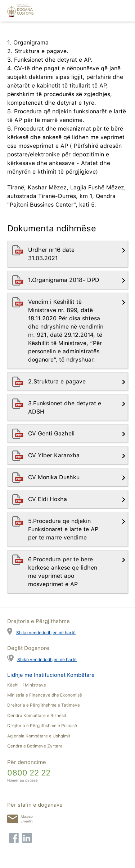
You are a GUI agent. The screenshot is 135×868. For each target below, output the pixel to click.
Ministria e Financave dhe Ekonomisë (45, 695)
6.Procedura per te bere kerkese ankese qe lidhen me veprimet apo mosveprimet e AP (63, 572)
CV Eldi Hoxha (48, 499)
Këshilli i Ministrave (27, 685)
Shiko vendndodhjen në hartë (46, 633)
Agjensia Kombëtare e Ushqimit (39, 736)
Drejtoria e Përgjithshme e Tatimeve (44, 705)
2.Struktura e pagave (58, 381)
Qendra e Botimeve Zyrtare (35, 746)
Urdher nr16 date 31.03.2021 (51, 254)
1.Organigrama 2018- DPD (65, 280)
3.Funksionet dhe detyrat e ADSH (65, 407)
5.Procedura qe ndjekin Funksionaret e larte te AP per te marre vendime (63, 529)
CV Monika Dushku (55, 477)
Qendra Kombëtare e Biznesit (37, 716)
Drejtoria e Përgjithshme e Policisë (42, 726)
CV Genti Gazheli (52, 433)
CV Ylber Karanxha (55, 455)
